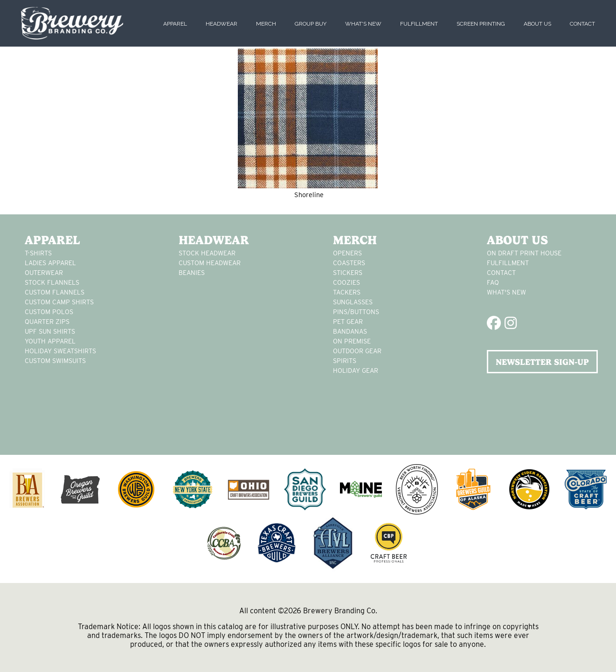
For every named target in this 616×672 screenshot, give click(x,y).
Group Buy (311, 24)
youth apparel (50, 341)
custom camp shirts (59, 302)
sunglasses (353, 302)
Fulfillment (419, 24)
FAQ (493, 282)
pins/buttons (356, 312)
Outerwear (44, 273)
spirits (345, 361)
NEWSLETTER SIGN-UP (542, 362)
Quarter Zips (47, 322)
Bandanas (350, 331)
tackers (347, 292)
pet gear (348, 322)
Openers (347, 253)
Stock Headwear (207, 253)
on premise (352, 341)
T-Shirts (38, 253)
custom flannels (55, 292)
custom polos (49, 312)
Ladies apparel (50, 263)
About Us (537, 24)
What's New (363, 24)
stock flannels (52, 282)
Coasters (349, 263)
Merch (266, 24)
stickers (348, 273)
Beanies (192, 273)
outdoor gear (357, 351)
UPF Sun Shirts (50, 331)
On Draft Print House (524, 253)
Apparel (175, 24)
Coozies (346, 282)
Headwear (221, 24)
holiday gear (356, 370)
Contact (582, 24)
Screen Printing (481, 24)
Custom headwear (210, 263)
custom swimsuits (55, 361)
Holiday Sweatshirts (60, 351)
